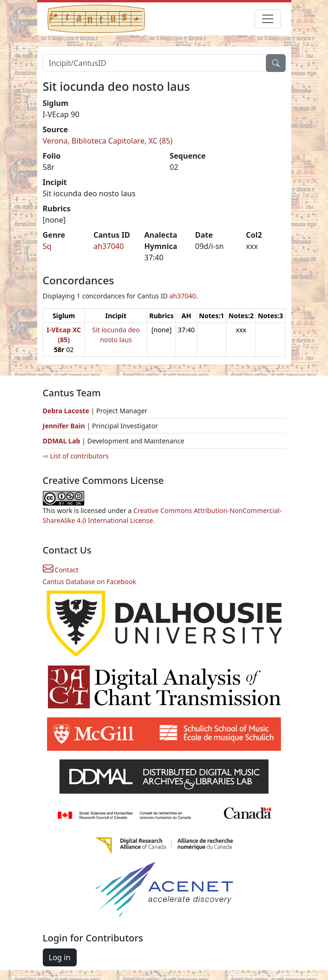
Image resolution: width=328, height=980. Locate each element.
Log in (60, 957)
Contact (61, 570)
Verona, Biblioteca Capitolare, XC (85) (108, 141)
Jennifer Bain (65, 426)
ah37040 (109, 246)
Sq (47, 246)
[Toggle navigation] (268, 19)
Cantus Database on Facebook (90, 582)
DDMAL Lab (62, 441)
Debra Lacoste (66, 411)
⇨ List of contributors (76, 456)
